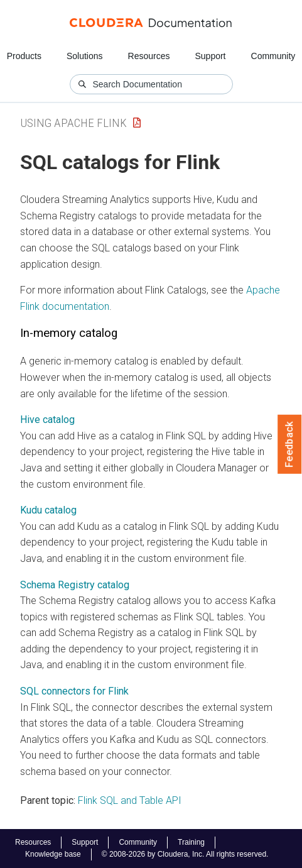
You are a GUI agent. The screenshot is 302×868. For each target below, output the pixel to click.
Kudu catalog (48, 510)
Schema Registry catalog (75, 585)
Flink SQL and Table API (130, 800)
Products (24, 56)
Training (191, 842)
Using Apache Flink (73, 123)
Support (210, 56)
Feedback (290, 444)
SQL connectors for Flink (74, 691)
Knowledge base (53, 854)
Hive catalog (47, 420)
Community (273, 56)
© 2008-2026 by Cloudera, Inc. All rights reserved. (185, 854)
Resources (149, 56)
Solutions (85, 56)
